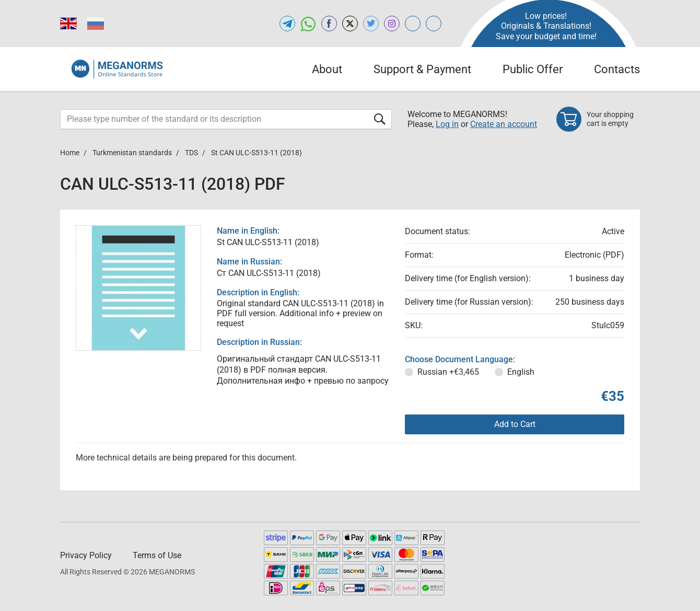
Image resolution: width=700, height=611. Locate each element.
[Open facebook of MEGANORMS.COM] (329, 24)
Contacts (617, 69)
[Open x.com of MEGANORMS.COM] (350, 24)
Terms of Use (157, 555)
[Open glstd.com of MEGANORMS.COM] (413, 24)
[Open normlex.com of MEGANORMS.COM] (434, 24)
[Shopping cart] (598, 119)
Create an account (504, 124)
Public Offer (533, 69)
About (327, 69)
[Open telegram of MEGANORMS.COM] (287, 24)
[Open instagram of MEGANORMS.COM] (392, 24)
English (521, 372)
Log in (447, 124)
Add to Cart (515, 424)
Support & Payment (422, 69)
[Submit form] (380, 119)
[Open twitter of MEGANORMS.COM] (371, 24)
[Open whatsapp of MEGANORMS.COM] (308, 24)
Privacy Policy (86, 555)
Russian (448, 372)
